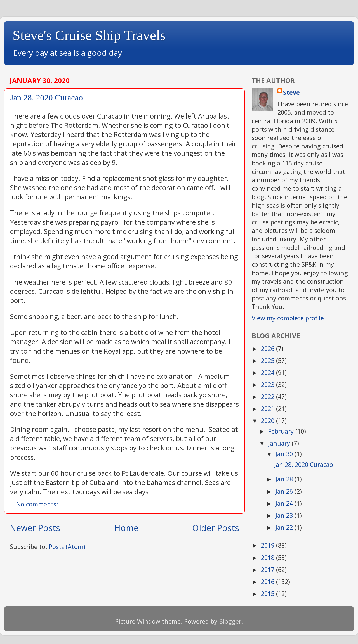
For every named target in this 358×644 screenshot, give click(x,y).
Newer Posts (35, 528)
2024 (268, 372)
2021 (268, 409)
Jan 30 (285, 454)
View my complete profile (288, 318)
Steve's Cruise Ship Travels (89, 35)
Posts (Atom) (67, 547)
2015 (268, 594)
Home (126, 528)
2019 (268, 545)
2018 (268, 557)
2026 (268, 348)
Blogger (230, 621)
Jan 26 (285, 491)
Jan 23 (285, 515)
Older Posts (216, 528)
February (282, 431)
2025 (268, 360)
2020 (268, 421)
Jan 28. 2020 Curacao (46, 97)
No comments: (38, 504)
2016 (268, 582)
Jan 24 (285, 503)
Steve (291, 92)
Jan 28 (285, 479)
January (280, 443)
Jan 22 (285, 527)
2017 (268, 570)
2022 (268, 396)
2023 (268, 384)
